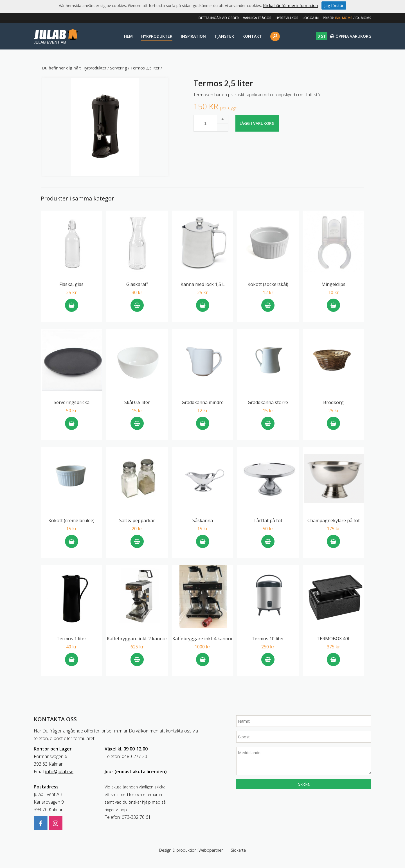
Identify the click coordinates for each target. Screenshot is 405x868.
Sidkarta (238, 850)
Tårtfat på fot (268, 520)
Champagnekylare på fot (334, 520)
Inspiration (193, 36)
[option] (105, 127)
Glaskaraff (137, 284)
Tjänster (224, 36)
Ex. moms (363, 18)
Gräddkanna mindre (203, 402)
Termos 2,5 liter (146, 68)
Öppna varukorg (344, 36)
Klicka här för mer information (290, 5)
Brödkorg (333, 402)
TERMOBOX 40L (334, 639)
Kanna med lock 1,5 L (203, 284)
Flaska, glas (71, 284)
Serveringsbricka (72, 402)
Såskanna (203, 520)
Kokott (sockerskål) (268, 284)
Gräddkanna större (268, 402)
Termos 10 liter (268, 639)
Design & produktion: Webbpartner (191, 850)
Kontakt (252, 36)
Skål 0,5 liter (137, 402)
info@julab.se (59, 772)
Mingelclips (333, 284)
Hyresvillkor (287, 18)
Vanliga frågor (257, 18)
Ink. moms (344, 18)
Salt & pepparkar (137, 520)
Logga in (311, 18)
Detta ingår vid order (219, 18)
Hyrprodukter (157, 36)
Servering (119, 68)
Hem (128, 36)
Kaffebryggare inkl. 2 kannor (137, 639)
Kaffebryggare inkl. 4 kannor (203, 639)
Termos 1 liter (71, 639)
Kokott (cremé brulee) (71, 520)
